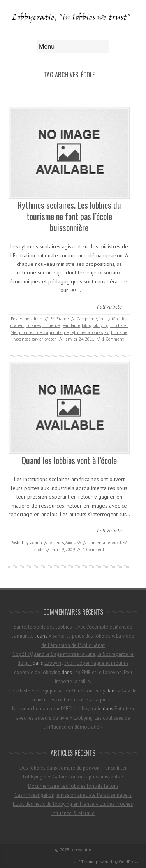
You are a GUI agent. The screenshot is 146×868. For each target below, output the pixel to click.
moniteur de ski (34, 332)
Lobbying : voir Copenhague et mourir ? (86, 663)
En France (60, 319)
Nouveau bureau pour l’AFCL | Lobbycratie (57, 709)
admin (37, 319)
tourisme (119, 332)
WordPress (128, 862)
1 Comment (113, 339)
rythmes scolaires (87, 332)
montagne (59, 332)
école (103, 319)
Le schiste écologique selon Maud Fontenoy (57, 691)
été (113, 319)
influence (51, 325)
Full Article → (113, 307)
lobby (86, 325)
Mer (14, 332)
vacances (22, 339)
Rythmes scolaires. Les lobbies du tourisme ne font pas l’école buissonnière (69, 216)
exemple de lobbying (37, 672)
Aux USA (73, 543)
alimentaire (99, 543)
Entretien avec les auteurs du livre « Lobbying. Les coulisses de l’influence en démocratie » (75, 718)
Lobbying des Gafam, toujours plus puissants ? (73, 777)
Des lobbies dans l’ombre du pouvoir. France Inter (73, 768)
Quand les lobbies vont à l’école (69, 460)
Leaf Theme (84, 862)
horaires (33, 325)
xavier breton (44, 339)
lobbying (101, 325)
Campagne (87, 319)
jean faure (71, 325)
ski (107, 332)
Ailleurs (57, 543)
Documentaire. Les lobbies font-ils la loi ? (73, 786)
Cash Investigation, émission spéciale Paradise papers (73, 795)
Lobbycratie (81, 850)
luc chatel (119, 325)
